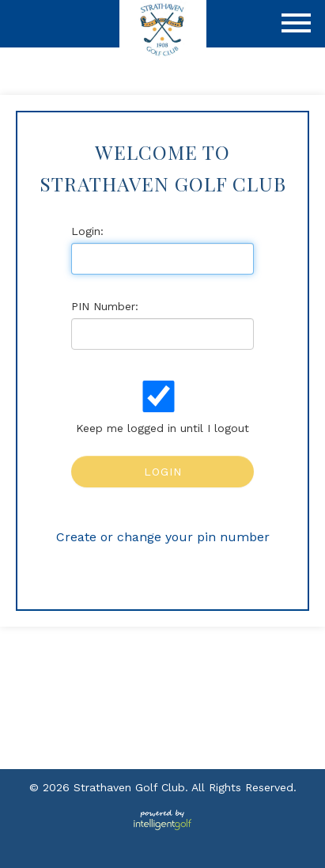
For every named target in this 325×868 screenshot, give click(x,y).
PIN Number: (105, 306)
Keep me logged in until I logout (161, 407)
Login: (87, 231)
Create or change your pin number (163, 537)
